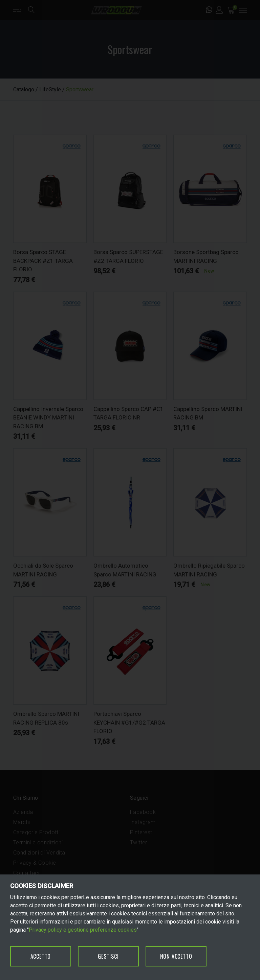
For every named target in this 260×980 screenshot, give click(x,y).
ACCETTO (41, 956)
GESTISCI (108, 956)
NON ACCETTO (176, 956)
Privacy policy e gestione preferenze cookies (83, 930)
